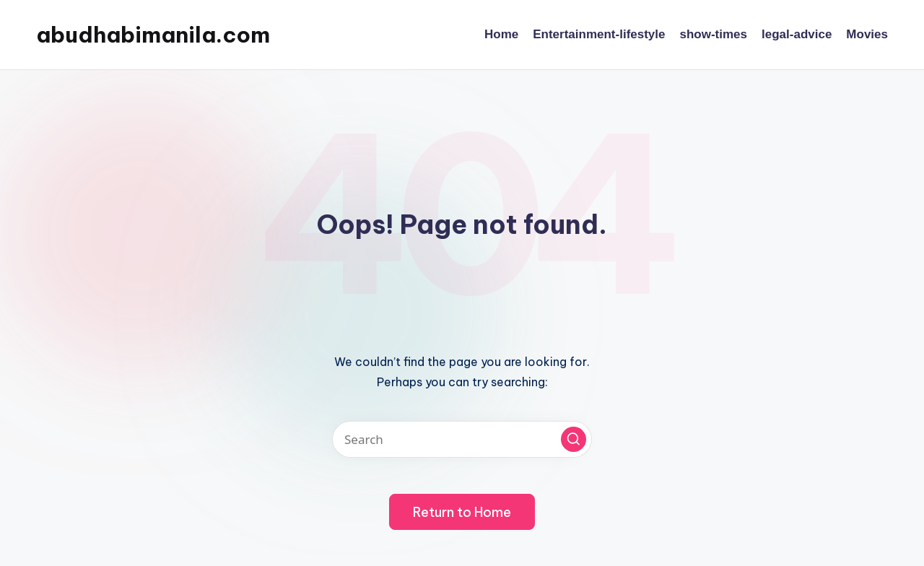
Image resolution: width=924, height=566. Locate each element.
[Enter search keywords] (462, 439)
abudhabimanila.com (153, 35)
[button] (574, 439)
